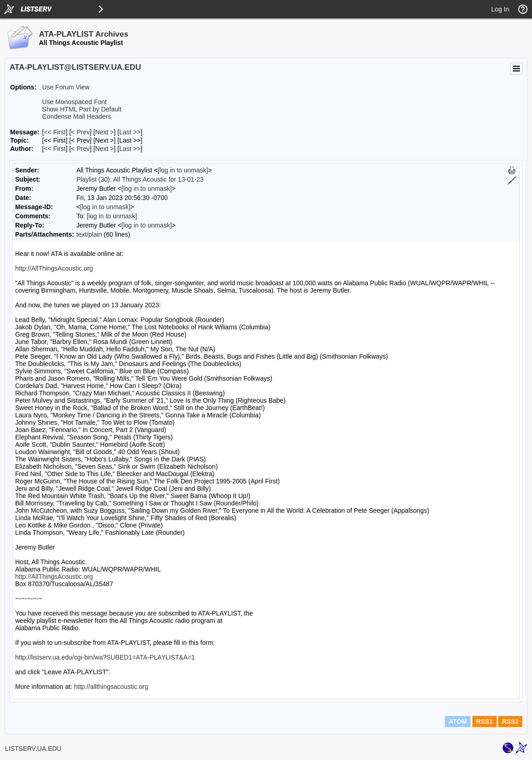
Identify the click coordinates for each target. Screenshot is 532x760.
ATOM (458, 721)
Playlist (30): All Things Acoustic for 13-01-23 (140, 179)
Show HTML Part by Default (82, 109)
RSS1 (485, 721)
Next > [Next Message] (104, 132)
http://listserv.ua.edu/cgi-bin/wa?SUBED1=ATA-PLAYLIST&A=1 (105, 657)
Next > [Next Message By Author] (104, 149)
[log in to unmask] (183, 170)
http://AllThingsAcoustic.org (54, 268)
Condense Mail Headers (77, 116)
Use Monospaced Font (75, 102)
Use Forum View (66, 87)
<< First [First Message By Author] (55, 149)
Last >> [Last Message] (130, 132)
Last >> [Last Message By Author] (130, 149)
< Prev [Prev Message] (80, 132)
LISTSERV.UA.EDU (33, 749)
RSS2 (510, 721)
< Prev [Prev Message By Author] (80, 149)
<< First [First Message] (55, 132)
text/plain (89, 234)
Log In (500, 9)
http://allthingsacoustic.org (111, 687)
